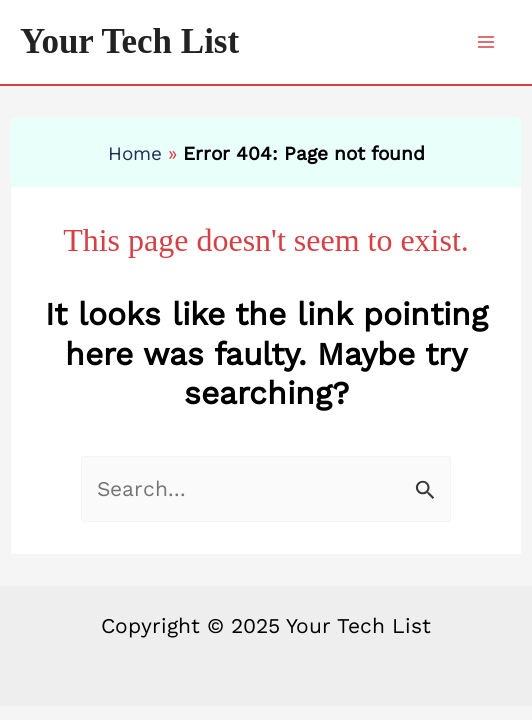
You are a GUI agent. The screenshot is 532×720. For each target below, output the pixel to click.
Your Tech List (129, 41)
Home (135, 153)
